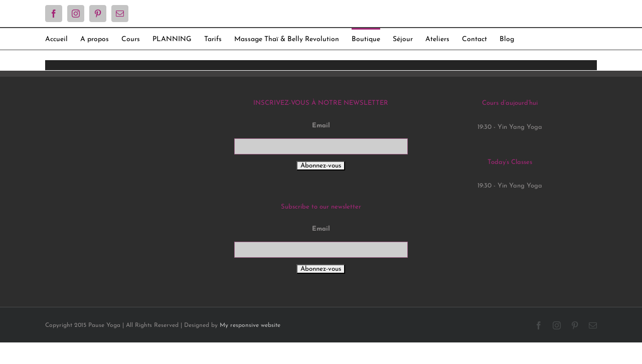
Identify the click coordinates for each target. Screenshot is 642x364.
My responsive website (250, 325)
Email (321, 126)
